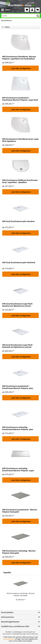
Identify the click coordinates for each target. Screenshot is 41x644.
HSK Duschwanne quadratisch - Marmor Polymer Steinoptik (20, 511)
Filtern (6, 27)
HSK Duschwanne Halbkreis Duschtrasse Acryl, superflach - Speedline (20, 181)
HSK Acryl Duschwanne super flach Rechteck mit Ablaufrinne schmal (17, 346)
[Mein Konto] (32, 10)
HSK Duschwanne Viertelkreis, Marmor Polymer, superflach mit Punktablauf (19, 58)
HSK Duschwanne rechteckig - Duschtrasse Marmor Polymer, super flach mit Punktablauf (18, 469)
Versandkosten (9, 639)
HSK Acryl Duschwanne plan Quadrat (18, 221)
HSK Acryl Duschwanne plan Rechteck (19, 263)
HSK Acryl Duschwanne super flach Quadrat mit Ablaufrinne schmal (17, 305)
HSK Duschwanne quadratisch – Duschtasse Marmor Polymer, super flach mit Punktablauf (20, 99)
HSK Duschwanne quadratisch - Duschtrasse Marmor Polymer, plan (18, 387)
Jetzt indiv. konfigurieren (21, 68)
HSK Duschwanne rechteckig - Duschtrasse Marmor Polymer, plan (18, 428)
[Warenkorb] (38, 10)
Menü (6, 10)
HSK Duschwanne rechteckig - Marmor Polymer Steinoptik (19, 552)
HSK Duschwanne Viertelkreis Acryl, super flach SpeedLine (20, 140)
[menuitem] (4, 10)
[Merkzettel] (27, 10)
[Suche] (20, 16)
